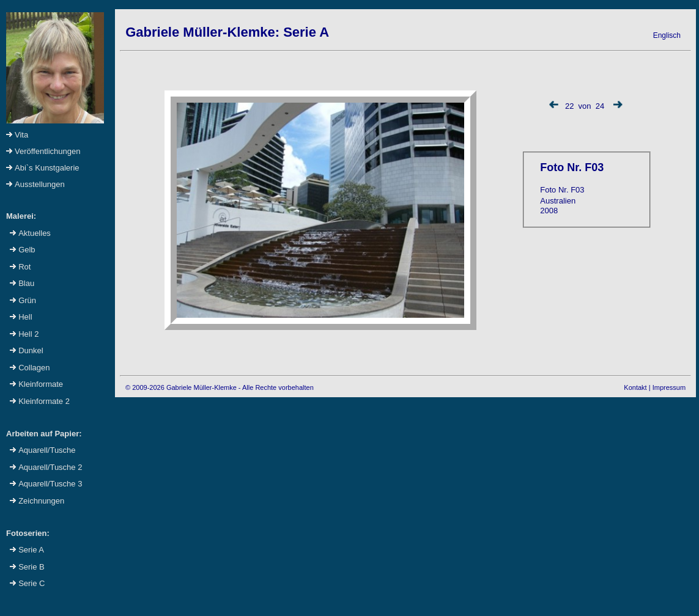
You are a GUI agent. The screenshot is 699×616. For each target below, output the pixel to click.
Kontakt (635, 387)
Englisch (667, 35)
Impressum (669, 387)
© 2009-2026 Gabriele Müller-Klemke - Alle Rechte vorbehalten (220, 387)
